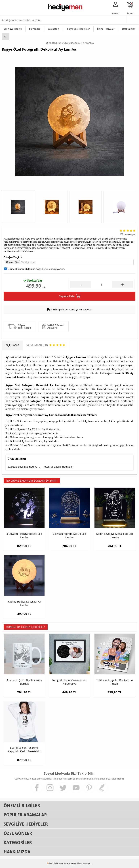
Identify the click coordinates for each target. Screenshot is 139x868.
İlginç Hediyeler (106, 29)
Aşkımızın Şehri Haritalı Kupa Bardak (24, 682)
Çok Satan (53, 29)
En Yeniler (35, 29)
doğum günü (49, 397)
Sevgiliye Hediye (13, 29)
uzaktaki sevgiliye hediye (22, 467)
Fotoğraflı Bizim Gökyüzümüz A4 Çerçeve (69, 682)
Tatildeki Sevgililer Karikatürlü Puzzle (115, 682)
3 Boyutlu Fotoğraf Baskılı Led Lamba (24, 536)
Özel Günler (129, 29)
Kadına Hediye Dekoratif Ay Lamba (24, 603)
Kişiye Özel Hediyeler (78, 29)
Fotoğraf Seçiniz (13, 257)
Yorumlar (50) (129, 234)
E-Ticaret (58, 863)
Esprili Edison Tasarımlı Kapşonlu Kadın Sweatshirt (24, 750)
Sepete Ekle (70, 296)
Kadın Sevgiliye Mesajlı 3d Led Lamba (115, 536)
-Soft (50, 863)
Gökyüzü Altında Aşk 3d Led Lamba (69, 536)
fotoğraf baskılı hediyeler (59, 467)
